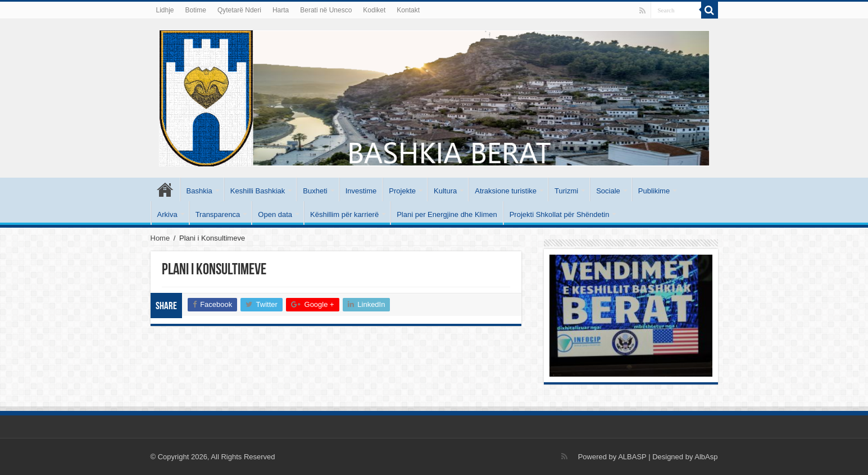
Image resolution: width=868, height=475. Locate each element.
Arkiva (167, 214)
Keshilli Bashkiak (258, 191)
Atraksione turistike (506, 191)
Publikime (654, 191)
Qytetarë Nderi (239, 10)
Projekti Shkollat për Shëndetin (560, 214)
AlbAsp (706, 457)
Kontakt (408, 10)
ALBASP (632, 457)
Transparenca (218, 214)
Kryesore (165, 189)
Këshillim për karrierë (344, 214)
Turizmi (566, 191)
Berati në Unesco (326, 10)
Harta (281, 10)
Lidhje (165, 10)
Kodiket (374, 10)
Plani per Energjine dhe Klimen (447, 214)
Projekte (402, 191)
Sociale (608, 191)
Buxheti (315, 191)
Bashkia (199, 191)
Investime (361, 191)
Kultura (445, 191)
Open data (275, 214)
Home (160, 238)
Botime (196, 10)
